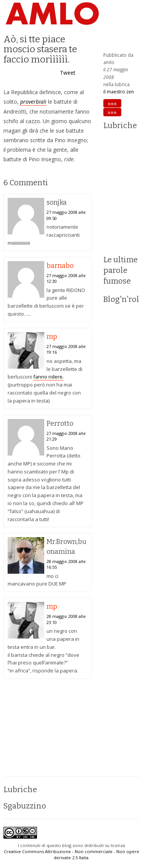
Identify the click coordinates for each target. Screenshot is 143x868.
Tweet (68, 73)
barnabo (60, 266)
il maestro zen (119, 92)
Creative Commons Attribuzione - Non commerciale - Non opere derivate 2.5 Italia (71, 854)
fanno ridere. (48, 377)
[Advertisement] (48, 730)
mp (52, 337)
